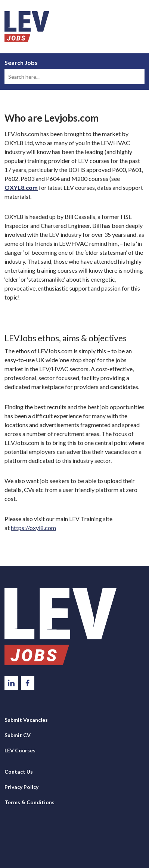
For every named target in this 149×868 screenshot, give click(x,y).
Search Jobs (21, 63)
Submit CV (18, 735)
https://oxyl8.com (33, 528)
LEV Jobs (27, 27)
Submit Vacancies (26, 720)
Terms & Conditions (30, 802)
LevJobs (60, 627)
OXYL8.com (21, 187)
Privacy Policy (21, 787)
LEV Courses (20, 750)
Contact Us (19, 772)
